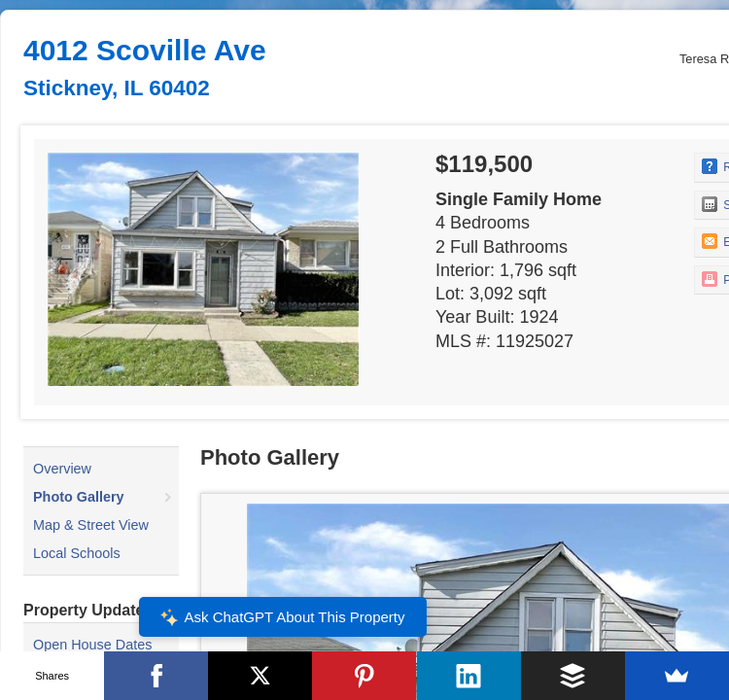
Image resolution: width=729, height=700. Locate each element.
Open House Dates (92, 645)
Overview (62, 469)
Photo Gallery (79, 497)
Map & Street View (91, 525)
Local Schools (77, 553)
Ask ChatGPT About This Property (282, 617)
